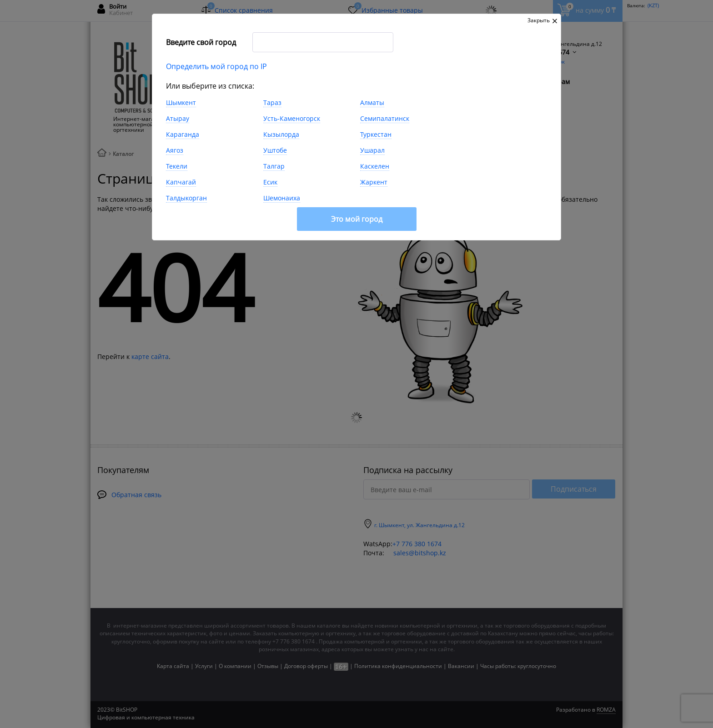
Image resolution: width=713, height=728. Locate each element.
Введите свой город (201, 42)
